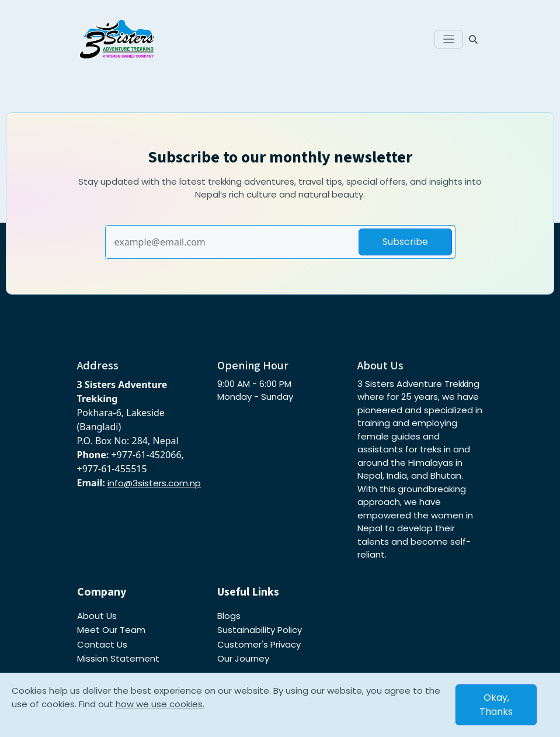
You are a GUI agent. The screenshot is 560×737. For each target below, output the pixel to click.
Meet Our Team (111, 630)
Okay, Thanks (496, 705)
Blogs (229, 616)
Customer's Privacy (259, 644)
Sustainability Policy (260, 630)
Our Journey (243, 658)
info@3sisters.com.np (154, 483)
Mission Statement (118, 658)
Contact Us (102, 644)
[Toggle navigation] (449, 39)
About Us (97, 616)
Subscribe (405, 242)
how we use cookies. (160, 704)
